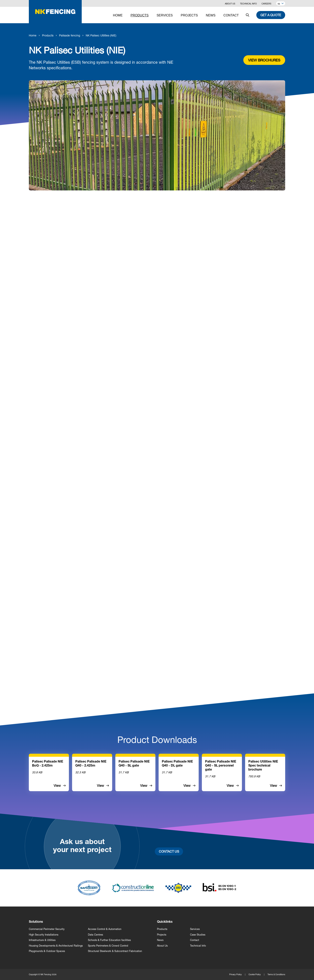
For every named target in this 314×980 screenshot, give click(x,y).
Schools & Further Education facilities (109, 940)
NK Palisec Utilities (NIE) (101, 35)
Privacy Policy (235, 974)
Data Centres (95, 935)
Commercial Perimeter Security (47, 929)
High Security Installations (44, 935)
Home (33, 35)
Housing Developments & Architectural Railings (56, 946)
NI (281, 4)
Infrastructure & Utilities (42, 940)
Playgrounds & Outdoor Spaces (47, 951)
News (160, 940)
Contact (195, 940)
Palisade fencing (70, 35)
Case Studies (198, 935)
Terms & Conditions (276, 974)
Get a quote (271, 15)
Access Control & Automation (105, 929)
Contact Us (169, 851)
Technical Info (248, 4)
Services (195, 929)
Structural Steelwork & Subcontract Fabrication (115, 951)
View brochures (264, 60)
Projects (162, 935)
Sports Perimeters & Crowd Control (108, 946)
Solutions (36, 922)
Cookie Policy (255, 974)
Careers (266, 4)
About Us (230, 4)
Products (48, 35)
